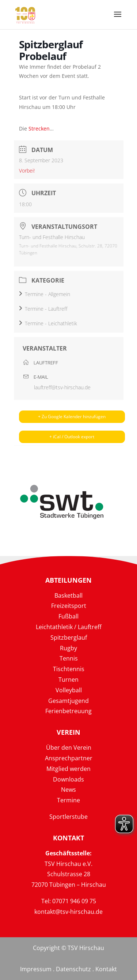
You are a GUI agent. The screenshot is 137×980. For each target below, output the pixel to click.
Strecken (39, 128)
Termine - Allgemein (45, 294)
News (68, 790)
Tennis (69, 658)
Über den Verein (69, 748)
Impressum (36, 969)
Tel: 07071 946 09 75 (69, 901)
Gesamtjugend (68, 701)
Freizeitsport (69, 606)
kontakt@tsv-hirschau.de (68, 912)
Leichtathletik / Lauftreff (69, 627)
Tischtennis (69, 669)
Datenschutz (73, 969)
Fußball (68, 616)
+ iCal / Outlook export (72, 437)
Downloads (68, 779)
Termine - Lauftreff (43, 309)
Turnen (68, 680)
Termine (68, 800)
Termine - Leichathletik (48, 323)
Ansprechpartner (69, 758)
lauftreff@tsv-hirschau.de (62, 387)
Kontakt (106, 969)
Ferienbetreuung (68, 711)
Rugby (68, 648)
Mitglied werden (68, 769)
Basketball (68, 595)
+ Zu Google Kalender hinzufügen (72, 417)
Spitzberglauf (69, 637)
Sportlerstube (68, 817)
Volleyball (69, 690)
